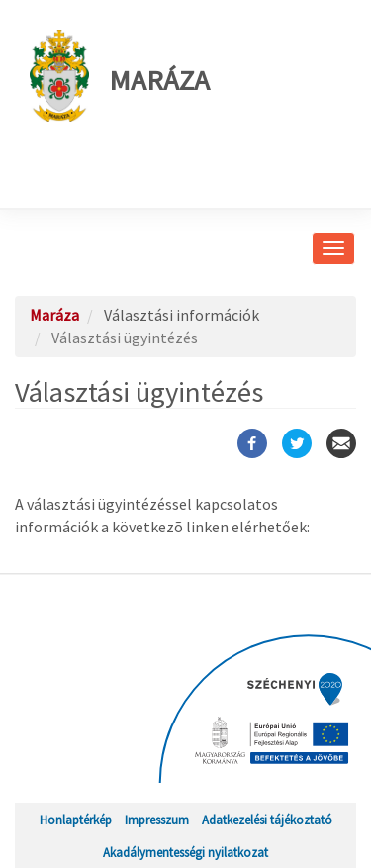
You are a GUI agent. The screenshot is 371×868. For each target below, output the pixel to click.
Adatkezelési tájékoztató (267, 820)
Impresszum (157, 820)
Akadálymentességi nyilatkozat (185, 852)
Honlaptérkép (76, 820)
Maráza (120, 76)
